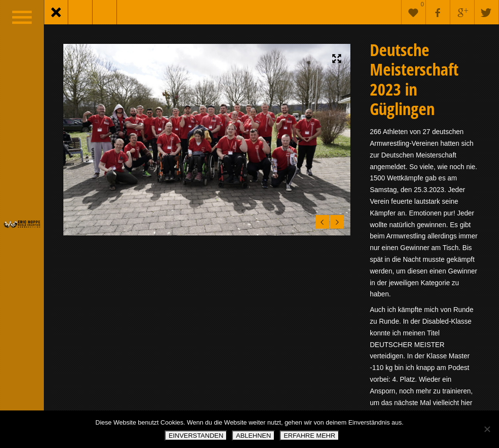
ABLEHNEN (253, 436)
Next (336, 220)
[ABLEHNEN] (487, 429)
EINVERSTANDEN (196, 436)
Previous (321, 220)
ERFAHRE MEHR (309, 436)
